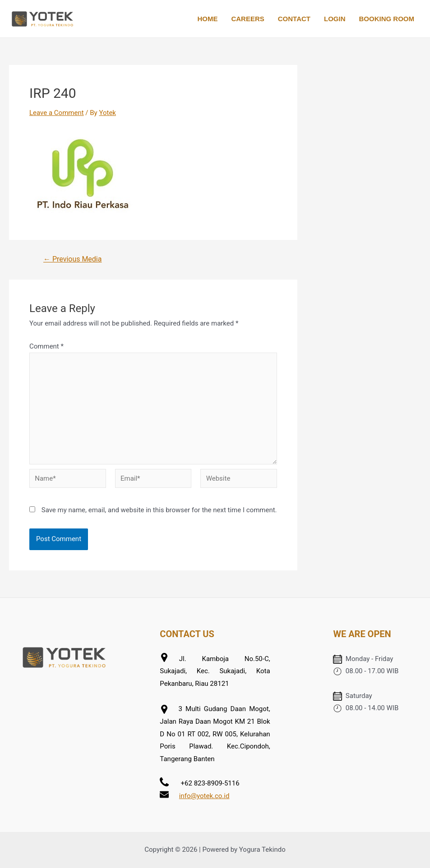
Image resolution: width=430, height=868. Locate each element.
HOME (207, 19)
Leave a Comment (57, 113)
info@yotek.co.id (204, 796)
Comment (46, 346)
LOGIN (335, 19)
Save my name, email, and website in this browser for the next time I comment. (159, 510)
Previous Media (72, 259)
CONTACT (294, 19)
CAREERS (247, 19)
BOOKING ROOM (387, 19)
